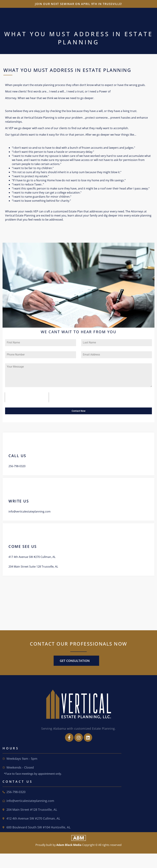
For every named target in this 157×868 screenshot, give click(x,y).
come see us (23, 546)
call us (17, 455)
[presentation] (27, 397)
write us (19, 501)
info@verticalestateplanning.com (30, 511)
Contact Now (78, 411)
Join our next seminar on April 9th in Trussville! (78, 4)
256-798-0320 (17, 466)
